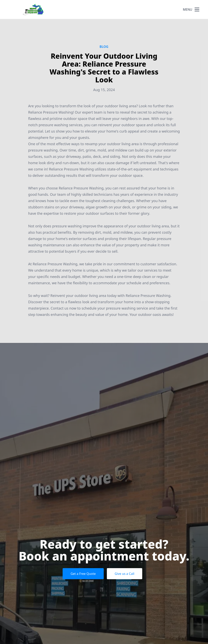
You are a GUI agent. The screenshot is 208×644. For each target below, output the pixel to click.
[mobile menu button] (197, 9)
